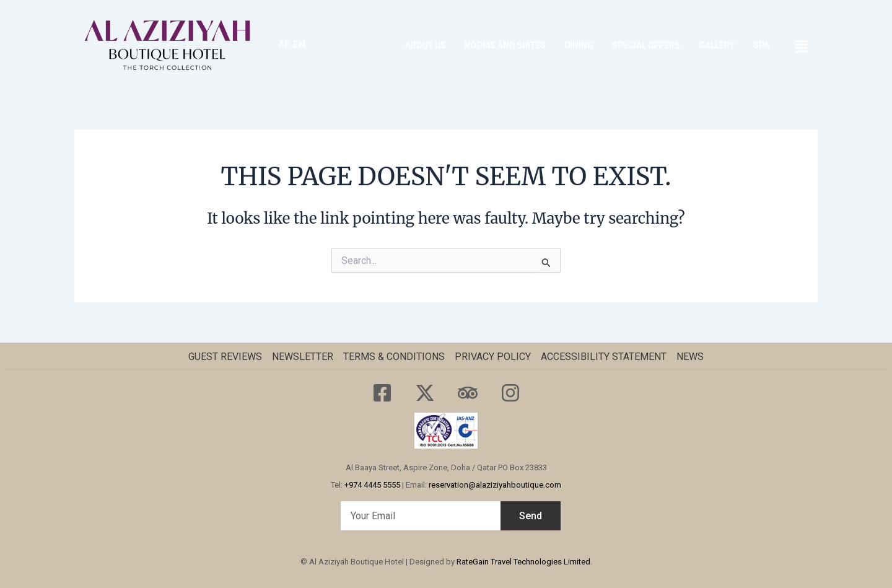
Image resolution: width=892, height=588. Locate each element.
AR (284, 44)
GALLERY (717, 45)
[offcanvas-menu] (801, 47)
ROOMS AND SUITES (505, 45)
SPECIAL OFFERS (646, 45)
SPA (761, 45)
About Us (426, 45)
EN (299, 44)
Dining (579, 45)
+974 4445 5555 (372, 485)
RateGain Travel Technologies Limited (523, 562)
